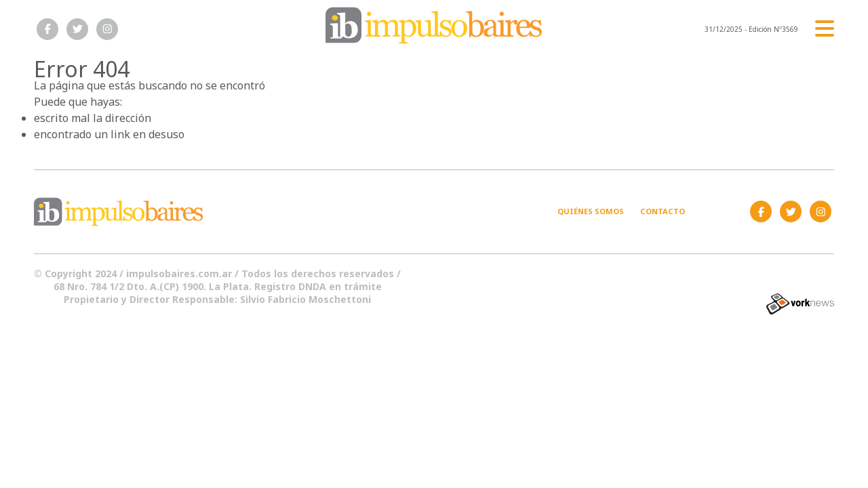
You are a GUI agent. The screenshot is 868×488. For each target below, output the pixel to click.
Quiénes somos (591, 211)
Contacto (663, 211)
